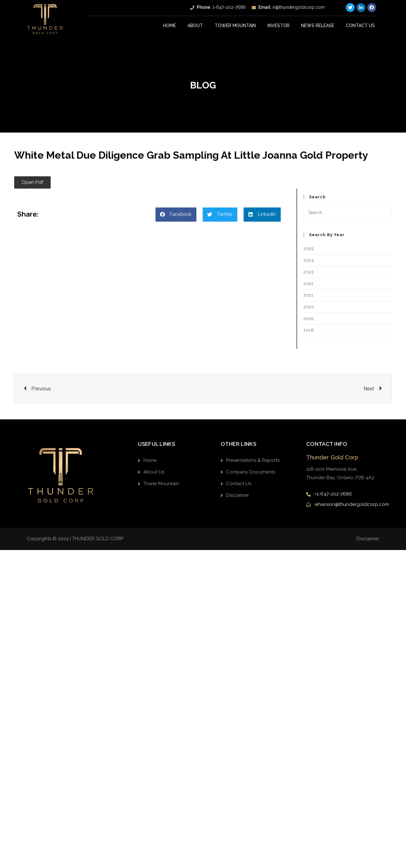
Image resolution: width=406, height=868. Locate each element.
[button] (32, 182)
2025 (308, 249)
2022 (308, 284)
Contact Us (360, 26)
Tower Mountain (236, 26)
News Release (318, 26)
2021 (308, 295)
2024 (309, 260)
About (196, 26)
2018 (309, 330)
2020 (309, 307)
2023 (308, 272)
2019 (308, 318)
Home (170, 26)
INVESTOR (279, 26)
